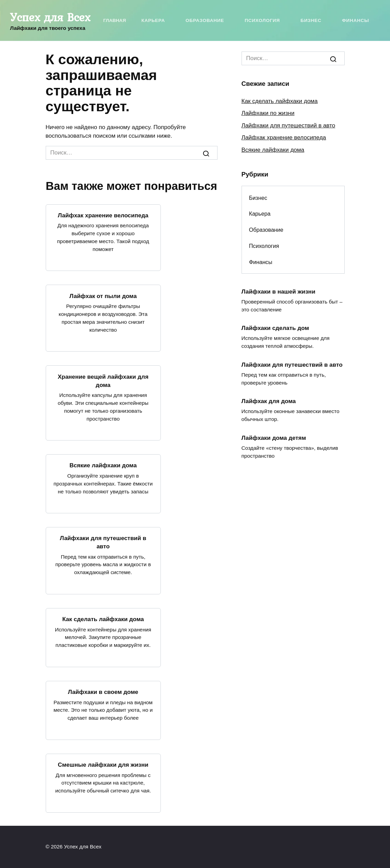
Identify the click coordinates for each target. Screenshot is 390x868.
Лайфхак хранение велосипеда (103, 215)
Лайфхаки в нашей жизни (278, 291)
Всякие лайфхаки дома (103, 465)
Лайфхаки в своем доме (103, 692)
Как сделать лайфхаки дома (103, 619)
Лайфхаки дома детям (274, 438)
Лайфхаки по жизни (268, 113)
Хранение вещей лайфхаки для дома (103, 381)
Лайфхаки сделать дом (275, 328)
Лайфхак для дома (269, 401)
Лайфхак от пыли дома (103, 296)
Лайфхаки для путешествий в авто (103, 542)
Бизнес (311, 20)
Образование (205, 20)
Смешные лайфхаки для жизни (103, 765)
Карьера (153, 20)
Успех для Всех (50, 17)
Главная (115, 20)
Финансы (355, 20)
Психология (262, 20)
